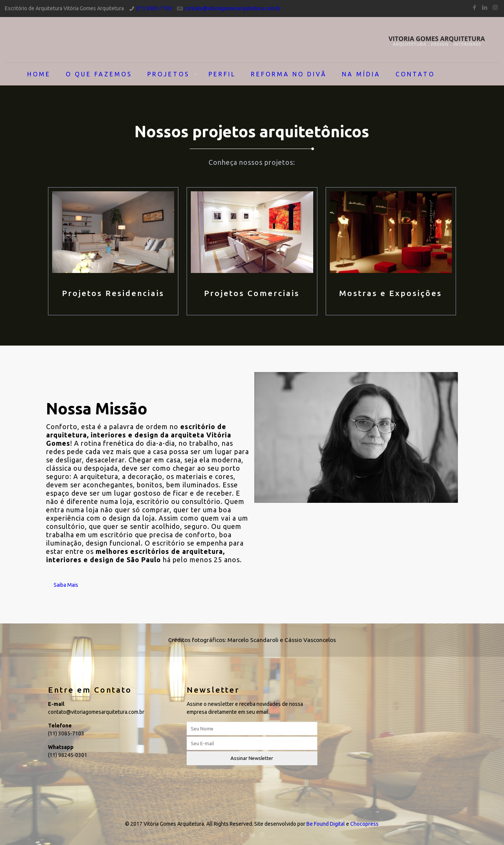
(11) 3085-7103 (154, 8)
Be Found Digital (326, 824)
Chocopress (364, 824)
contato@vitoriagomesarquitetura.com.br (233, 8)
